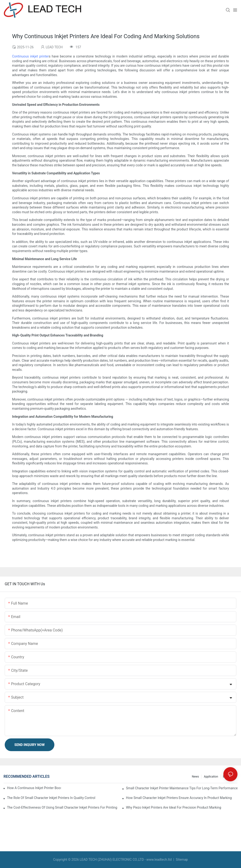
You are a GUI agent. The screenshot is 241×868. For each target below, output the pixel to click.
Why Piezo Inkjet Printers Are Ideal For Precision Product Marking (173, 807)
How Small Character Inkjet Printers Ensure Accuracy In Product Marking (179, 798)
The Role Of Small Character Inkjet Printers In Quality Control (51, 798)
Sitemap (181, 860)
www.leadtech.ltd (159, 860)
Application (211, 777)
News (195, 777)
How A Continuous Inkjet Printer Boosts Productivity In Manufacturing (34, 788)
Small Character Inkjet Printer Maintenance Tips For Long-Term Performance (182, 788)
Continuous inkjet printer (30, 56)
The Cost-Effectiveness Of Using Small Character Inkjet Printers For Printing (62, 807)
